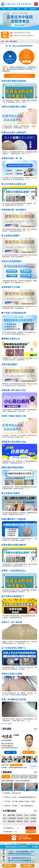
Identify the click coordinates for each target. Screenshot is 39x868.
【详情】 (30, 102)
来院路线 (33, 9)
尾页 (11, 724)
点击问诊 (29, 752)
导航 (2, 41)
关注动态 (24, 767)
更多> (36, 729)
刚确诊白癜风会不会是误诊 (22, 34)
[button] (18, 29)
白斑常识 (11, 9)
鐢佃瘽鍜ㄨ (9, 866)
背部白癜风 (13, 41)
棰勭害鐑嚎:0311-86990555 (17, 847)
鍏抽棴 (35, 847)
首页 (4, 9)
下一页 (8, 724)
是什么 (9, 62)
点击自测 (27, 62)
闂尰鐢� (28, 866)
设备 (18, 9)
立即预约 (33, 766)
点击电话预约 (31, 828)
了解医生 (10, 752)
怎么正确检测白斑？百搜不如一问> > (19, 76)
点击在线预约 (31, 832)
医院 (26, 9)
